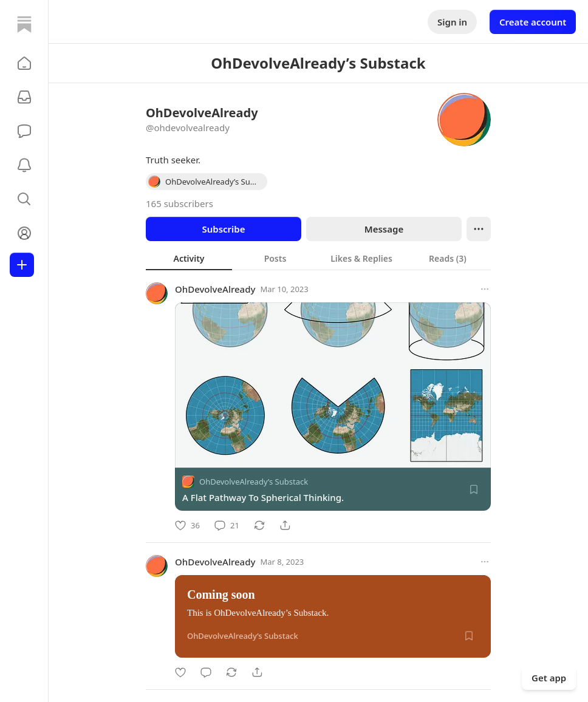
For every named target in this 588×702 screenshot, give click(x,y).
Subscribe (223, 229)
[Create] (22, 265)
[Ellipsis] (479, 229)
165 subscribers (179, 203)
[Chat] (24, 131)
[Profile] (24, 233)
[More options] (485, 289)
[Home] (24, 24)
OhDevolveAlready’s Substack (254, 482)
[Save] (474, 489)
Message (384, 229)
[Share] (285, 525)
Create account (533, 22)
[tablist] (318, 258)
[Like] (187, 525)
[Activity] (24, 165)
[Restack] (259, 525)
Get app (549, 678)
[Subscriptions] (24, 97)
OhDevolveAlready (215, 289)
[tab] (189, 258)
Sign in (452, 22)
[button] (24, 63)
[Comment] (227, 525)
